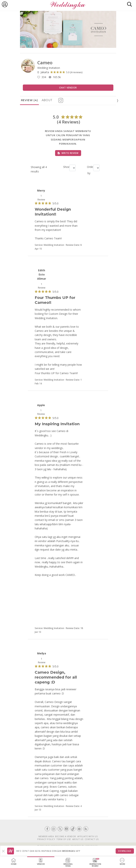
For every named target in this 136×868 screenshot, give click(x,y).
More (122, 862)
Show (65, 167)
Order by (89, 170)
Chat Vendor (68, 88)
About (47, 100)
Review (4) (29, 100)
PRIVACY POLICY (46, 839)
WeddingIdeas (68, 863)
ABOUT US (78, 839)
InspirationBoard (95, 863)
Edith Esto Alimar (42, 275)
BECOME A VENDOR (66, 836)
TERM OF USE (64, 839)
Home (14, 862)
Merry (41, 190)
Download (125, 851)
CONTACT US (92, 839)
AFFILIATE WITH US (88, 836)
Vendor (41, 862)
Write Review (68, 153)
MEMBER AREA (46, 836)
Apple (41, 405)
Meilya (42, 653)
